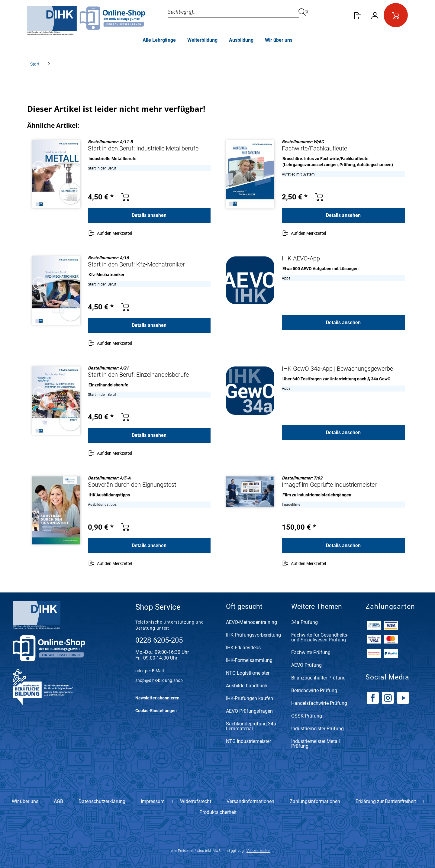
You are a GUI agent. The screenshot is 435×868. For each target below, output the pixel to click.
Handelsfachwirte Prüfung (319, 703)
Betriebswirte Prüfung (314, 691)
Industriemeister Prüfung (317, 729)
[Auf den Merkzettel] (110, 234)
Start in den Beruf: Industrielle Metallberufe (143, 148)
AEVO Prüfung (306, 665)
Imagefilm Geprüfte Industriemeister (329, 485)
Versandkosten (258, 851)
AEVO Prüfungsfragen (249, 711)
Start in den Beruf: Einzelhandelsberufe (138, 375)
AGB (58, 802)
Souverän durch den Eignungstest (132, 485)
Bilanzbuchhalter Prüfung (318, 678)
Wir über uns (25, 802)
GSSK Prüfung (307, 716)
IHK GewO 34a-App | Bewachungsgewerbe (337, 369)
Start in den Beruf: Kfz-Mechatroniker (136, 264)
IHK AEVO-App (301, 258)
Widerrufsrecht (196, 802)
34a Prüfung (304, 623)
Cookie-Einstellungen (156, 711)
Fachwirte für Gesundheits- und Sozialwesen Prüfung (320, 638)
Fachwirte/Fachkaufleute (314, 148)
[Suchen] (307, 12)
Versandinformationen (250, 802)
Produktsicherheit (218, 813)
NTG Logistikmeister (248, 673)
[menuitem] (356, 15)
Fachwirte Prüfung (311, 653)
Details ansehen (149, 215)
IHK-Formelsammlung (249, 661)
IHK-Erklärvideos (243, 648)
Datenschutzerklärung (102, 802)
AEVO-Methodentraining (251, 623)
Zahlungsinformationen (315, 802)
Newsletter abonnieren (157, 698)
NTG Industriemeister (248, 742)
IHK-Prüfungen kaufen (250, 699)
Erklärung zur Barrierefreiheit (386, 802)
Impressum (153, 802)
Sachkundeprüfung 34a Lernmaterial (251, 726)
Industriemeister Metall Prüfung (316, 744)
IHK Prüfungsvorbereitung (253, 635)
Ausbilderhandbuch (247, 686)
